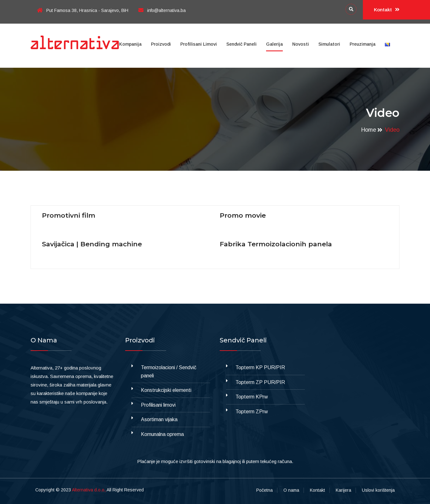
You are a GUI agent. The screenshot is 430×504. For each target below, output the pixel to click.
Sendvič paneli (241, 44)
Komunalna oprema (162, 434)
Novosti (301, 44)
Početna (264, 490)
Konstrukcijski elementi (166, 390)
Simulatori (329, 44)
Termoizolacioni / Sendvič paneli (169, 372)
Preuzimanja (363, 44)
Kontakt (387, 10)
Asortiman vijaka (159, 419)
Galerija (274, 44)
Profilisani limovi (199, 44)
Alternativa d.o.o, (89, 490)
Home (369, 130)
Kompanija (130, 44)
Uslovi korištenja (378, 490)
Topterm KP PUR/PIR (260, 367)
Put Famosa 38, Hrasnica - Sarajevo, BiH (83, 10)
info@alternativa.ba (162, 10)
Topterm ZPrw (252, 412)
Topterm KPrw (252, 397)
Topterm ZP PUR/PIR (260, 382)
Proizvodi (161, 44)
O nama (291, 490)
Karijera (343, 490)
